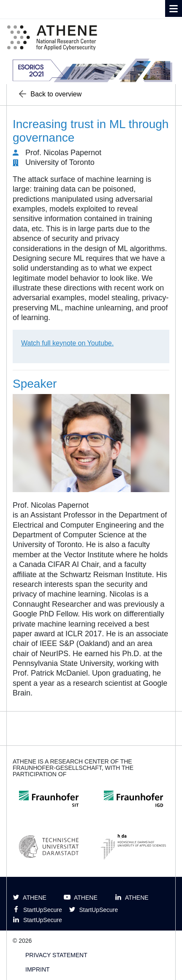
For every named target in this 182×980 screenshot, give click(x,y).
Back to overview (50, 94)
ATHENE (30, 897)
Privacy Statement (56, 955)
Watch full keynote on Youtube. (67, 343)
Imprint (38, 969)
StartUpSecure (37, 910)
